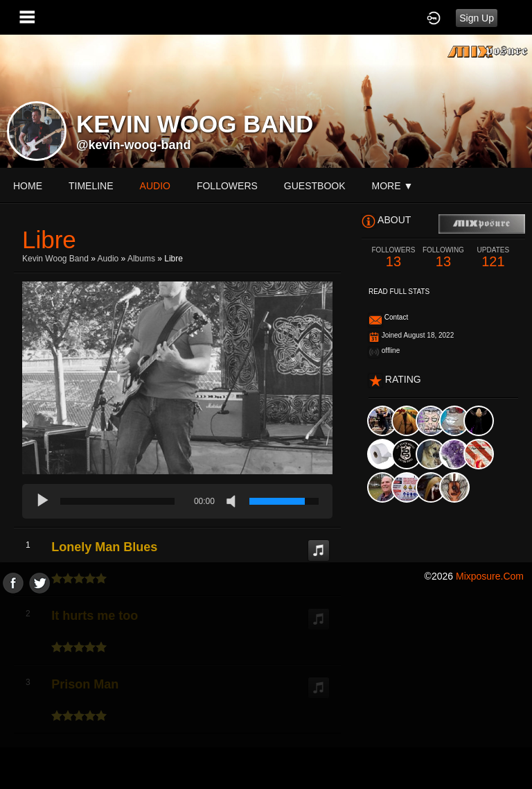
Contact (396, 317)
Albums (141, 259)
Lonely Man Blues (104, 547)
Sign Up (477, 18)
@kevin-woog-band (134, 145)
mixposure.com (490, 576)
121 (493, 258)
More (393, 186)
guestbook (315, 186)
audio (155, 186)
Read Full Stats (399, 292)
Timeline (91, 186)
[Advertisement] (266, 691)
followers (227, 186)
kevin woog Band (55, 259)
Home (28, 186)
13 (393, 258)
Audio (108, 259)
